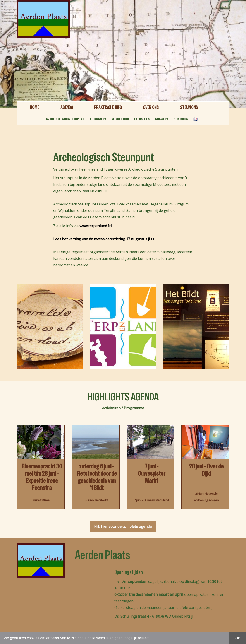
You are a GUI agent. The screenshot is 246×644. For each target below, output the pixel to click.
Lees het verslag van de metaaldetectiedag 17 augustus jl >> (104, 239)
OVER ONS (151, 107)
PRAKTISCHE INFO (108, 107)
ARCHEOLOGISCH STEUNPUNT (65, 119)
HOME (35, 107)
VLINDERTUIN (120, 119)
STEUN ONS (189, 107)
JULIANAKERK (98, 119)
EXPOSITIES (142, 119)
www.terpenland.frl (96, 226)
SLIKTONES (181, 119)
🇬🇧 (196, 119)
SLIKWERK (162, 119)
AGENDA (67, 107)
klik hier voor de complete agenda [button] (123, 526)
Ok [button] (238, 638)
